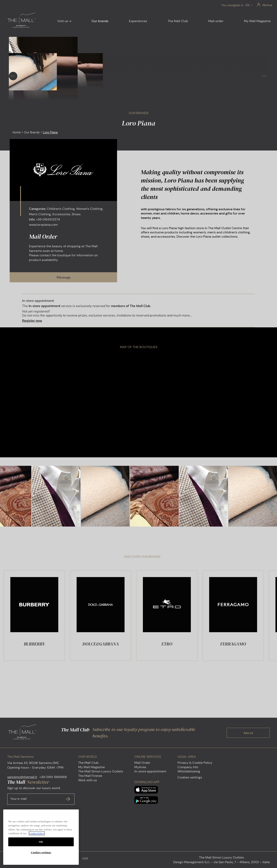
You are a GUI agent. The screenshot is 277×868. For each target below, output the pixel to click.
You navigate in (232, 5)
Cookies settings (190, 777)
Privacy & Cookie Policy (195, 763)
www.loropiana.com (43, 225)
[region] (41, 837)
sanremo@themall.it (22, 777)
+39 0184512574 (48, 219)
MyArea (267, 5)
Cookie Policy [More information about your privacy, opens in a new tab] (37, 833)
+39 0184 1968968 (53, 777)
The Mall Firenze (90, 776)
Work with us (88, 780)
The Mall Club (88, 763)
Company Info (188, 767)
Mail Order (142, 763)
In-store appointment (150, 771)
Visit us (63, 21)
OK (41, 842)
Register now (32, 321)
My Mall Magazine (91, 767)
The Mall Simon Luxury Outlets (101, 771)
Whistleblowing (189, 771)
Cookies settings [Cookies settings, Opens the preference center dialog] (41, 852)
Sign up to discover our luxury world (41, 795)
